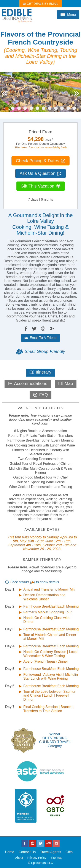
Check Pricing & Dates (40, 161)
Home (10, 852)
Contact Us (27, 852)
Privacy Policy (37, 858)
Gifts (69, 852)
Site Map (56, 858)
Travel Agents (50, 852)
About (19, 858)
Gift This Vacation (41, 186)
